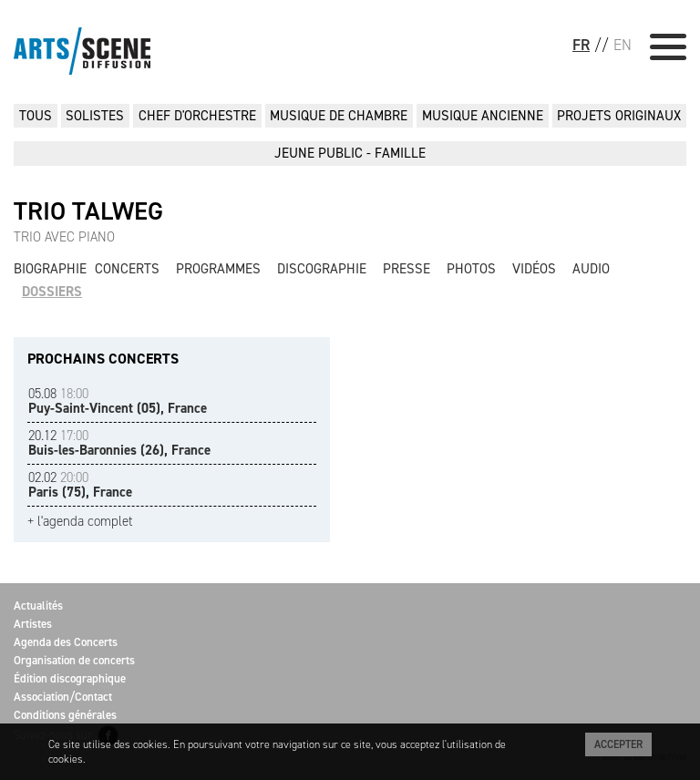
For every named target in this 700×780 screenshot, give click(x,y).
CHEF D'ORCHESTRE (197, 116)
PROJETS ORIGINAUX (619, 116)
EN (623, 45)
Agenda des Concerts (66, 642)
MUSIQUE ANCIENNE (483, 116)
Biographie (50, 269)
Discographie (322, 269)
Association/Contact (63, 697)
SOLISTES (95, 116)
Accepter (618, 744)
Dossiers (52, 292)
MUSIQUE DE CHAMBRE (339, 116)
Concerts (127, 269)
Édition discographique (70, 678)
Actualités (38, 606)
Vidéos (534, 269)
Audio (591, 269)
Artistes (33, 624)
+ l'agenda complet (80, 522)
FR (581, 45)
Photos (471, 269)
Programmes (218, 269)
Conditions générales (65, 715)
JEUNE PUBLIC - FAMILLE (350, 153)
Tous (36, 116)
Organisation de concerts (74, 660)
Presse (407, 269)
